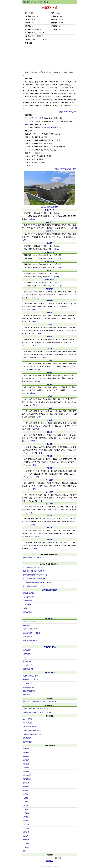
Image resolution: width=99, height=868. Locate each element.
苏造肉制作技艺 (28, 687)
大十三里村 (49, 480)
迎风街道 (26, 764)
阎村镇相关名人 (50, 618)
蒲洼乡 (26, 851)
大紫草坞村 (49, 289)
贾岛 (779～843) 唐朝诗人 (32, 622)
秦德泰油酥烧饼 (28, 669)
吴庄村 (49, 384)
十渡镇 (26, 821)
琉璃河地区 (27, 779)
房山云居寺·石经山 (29, 601)
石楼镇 (26, 798)
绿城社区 (49, 243)
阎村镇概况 (27, 738)
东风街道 (26, 760)
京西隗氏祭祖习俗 (29, 691)
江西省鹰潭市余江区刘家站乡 (33, 567)
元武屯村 (49, 528)
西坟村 (49, 432)
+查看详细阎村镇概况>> (67, 112)
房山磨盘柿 (27, 654)
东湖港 (26, 608)
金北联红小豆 (28, 665)
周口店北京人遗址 (29, 593)
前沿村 (49, 313)
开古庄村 (49, 444)
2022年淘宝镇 (40, 118)
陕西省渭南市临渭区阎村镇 (32, 558)
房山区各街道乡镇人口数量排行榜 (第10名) (37, 708)
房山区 (40, 2)
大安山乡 (26, 843)
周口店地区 (27, 775)
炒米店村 (49, 540)
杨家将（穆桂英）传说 (31, 676)
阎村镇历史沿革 (28, 742)
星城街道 (26, 768)
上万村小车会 (28, 683)
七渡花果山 (27, 604)
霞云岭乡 (26, 832)
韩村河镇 (26, 828)
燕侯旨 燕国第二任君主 (31, 637)
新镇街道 (26, 752)
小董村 (49, 420)
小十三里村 (49, 492)
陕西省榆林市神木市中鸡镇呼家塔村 (35, 571)
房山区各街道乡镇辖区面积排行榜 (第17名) (37, 712)
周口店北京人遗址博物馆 (49, 207)
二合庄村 (49, 468)
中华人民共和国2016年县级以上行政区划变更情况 (40, 702)
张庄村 (49, 337)
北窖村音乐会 (28, 695)
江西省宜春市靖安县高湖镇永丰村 (34, 579)
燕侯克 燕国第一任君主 (31, 629)
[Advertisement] (49, 58)
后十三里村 (49, 504)
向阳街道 (26, 756)
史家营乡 (26, 847)
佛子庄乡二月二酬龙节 (31, 680)
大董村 (49, 408)
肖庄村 (49, 516)
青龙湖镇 (26, 824)
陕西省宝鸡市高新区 (30, 586)
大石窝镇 (26, 813)
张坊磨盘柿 (27, 661)
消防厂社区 (49, 222)
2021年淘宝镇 (28, 723)
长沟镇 (26, 809)
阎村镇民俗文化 (50, 673)
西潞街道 (26, 787)
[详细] (32, 219)
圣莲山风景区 (28, 612)
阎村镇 (46, 2)
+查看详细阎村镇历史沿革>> (66, 169)
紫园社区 (49, 271)
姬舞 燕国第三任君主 (30, 640)
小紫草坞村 (49, 301)
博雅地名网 (26, 2)
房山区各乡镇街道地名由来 (32, 734)
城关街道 (26, 749)
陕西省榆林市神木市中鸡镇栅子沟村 (35, 575)
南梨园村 (49, 456)
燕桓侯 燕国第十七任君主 (32, 633)
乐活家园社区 (49, 261)
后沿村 (49, 325)
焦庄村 (49, 396)
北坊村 (49, 360)
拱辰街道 (26, 783)
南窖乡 (26, 836)
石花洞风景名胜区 (29, 597)
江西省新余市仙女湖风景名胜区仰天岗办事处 (38, 582)
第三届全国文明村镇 (51, 128)
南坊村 (49, 372)
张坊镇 (26, 817)
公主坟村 (49, 349)
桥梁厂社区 (49, 231)
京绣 (25, 658)
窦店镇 (26, 794)
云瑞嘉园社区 (49, 280)
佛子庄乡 (26, 840)
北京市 (34, 2)
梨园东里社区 (49, 210)
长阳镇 (26, 802)
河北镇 (26, 806)
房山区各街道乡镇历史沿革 (32, 730)
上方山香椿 (27, 650)
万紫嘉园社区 (49, 252)
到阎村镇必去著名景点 (50, 590)
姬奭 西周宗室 (28, 625)
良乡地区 (26, 771)
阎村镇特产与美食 (50, 647)
